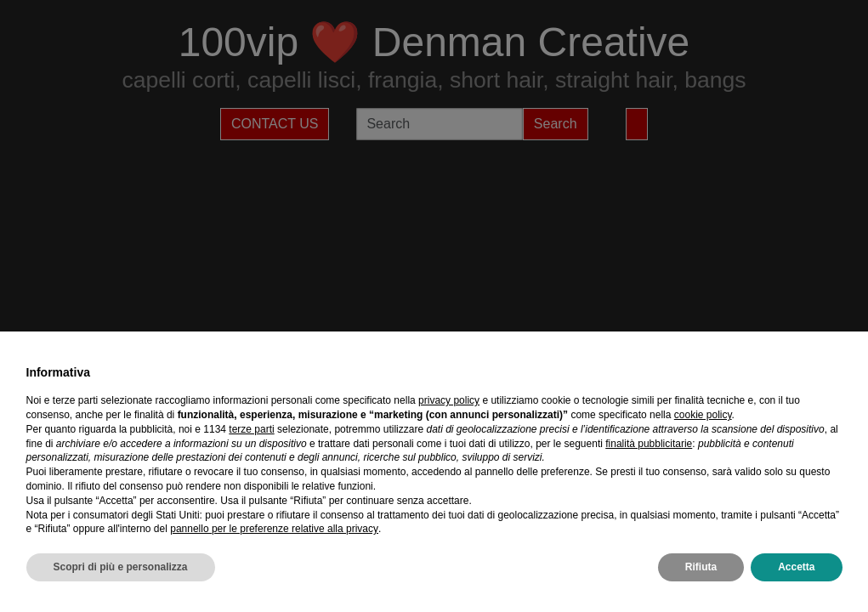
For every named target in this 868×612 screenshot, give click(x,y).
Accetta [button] (796, 567)
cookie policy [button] (703, 415)
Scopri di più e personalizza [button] (121, 567)
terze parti (251, 429)
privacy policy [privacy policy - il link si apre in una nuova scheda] (449, 400)
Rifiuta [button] (701, 567)
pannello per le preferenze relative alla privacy (274, 529)
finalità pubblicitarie (649, 444)
